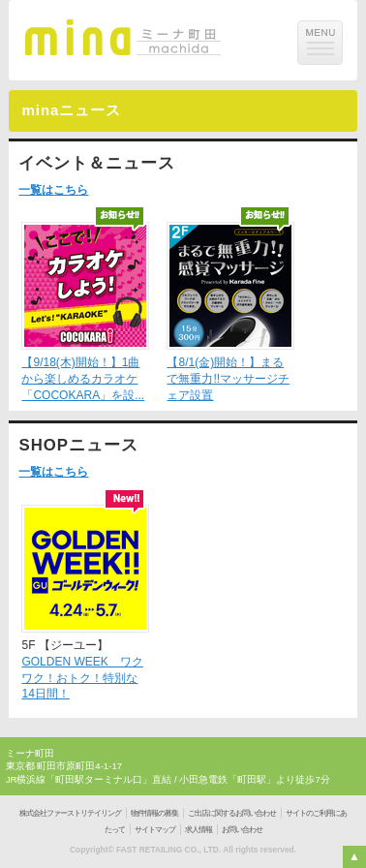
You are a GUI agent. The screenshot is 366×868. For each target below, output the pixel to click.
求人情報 (198, 830)
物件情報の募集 (154, 813)
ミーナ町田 (30, 753)
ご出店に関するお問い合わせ (232, 813)
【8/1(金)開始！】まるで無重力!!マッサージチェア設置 (228, 379)
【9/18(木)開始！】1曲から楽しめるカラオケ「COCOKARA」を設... (83, 379)
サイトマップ (155, 830)
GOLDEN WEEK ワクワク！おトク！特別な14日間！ (82, 678)
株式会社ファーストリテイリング (70, 813)
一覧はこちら (53, 190)
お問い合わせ (242, 830)
